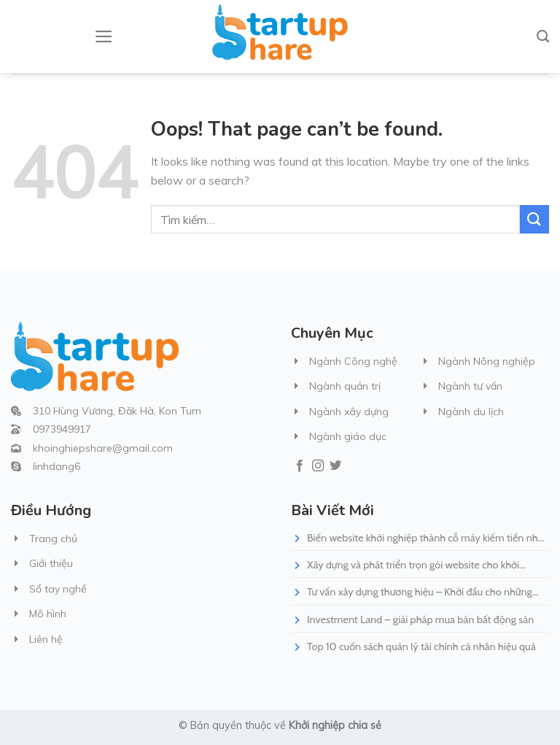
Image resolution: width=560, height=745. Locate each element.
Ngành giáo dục (348, 436)
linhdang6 (57, 466)
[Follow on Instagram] (318, 466)
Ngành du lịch (471, 412)
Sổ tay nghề (58, 589)
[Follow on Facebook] (300, 466)
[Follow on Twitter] (335, 466)
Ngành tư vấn (470, 386)
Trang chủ (53, 539)
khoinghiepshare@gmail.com (103, 448)
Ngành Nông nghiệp (487, 361)
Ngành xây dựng (349, 412)
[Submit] (534, 219)
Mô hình (48, 614)
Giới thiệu (51, 563)
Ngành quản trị (345, 386)
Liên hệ (46, 639)
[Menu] (104, 36)
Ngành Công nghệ (353, 361)
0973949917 (62, 429)
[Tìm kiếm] (543, 36)
